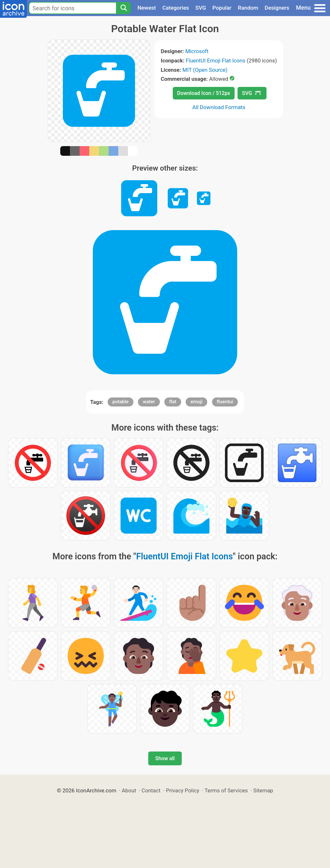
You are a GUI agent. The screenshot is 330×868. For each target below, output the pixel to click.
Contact (151, 790)
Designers (277, 8)
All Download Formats (219, 107)
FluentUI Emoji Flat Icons (215, 61)
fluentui (225, 402)
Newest (146, 8)
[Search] (123, 8)
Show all (165, 758)
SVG (201, 8)
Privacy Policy (183, 790)
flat (173, 402)
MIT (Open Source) (205, 70)
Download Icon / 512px (204, 93)
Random (248, 8)
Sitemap (263, 790)
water (149, 402)
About (129, 790)
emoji (196, 402)
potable (121, 402)
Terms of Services (226, 790)
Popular (222, 8)
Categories (176, 8)
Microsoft (197, 51)
